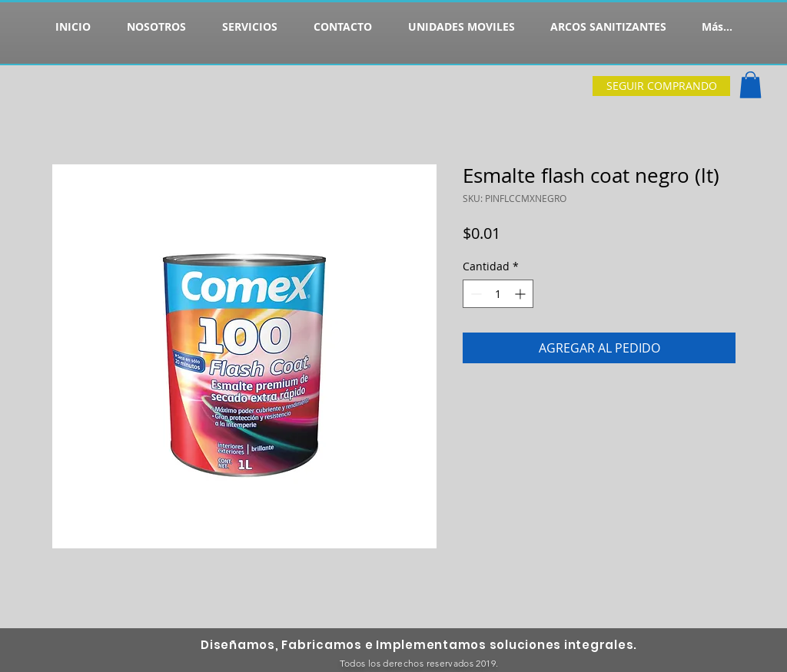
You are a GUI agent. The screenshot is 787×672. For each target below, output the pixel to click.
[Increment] (521, 294)
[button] (750, 85)
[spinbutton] (498, 294)
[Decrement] (475, 294)
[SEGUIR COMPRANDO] (661, 86)
